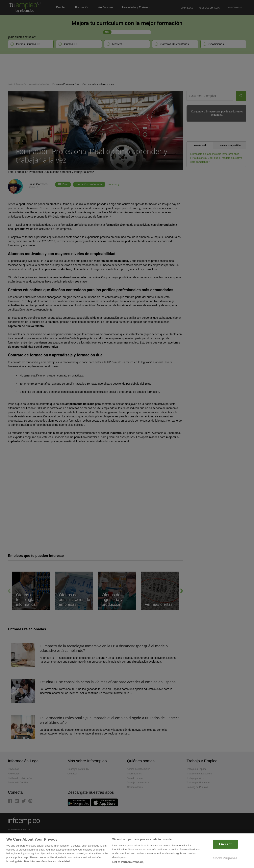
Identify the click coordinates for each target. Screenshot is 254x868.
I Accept (225, 844)
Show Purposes (225, 858)
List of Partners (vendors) (128, 862)
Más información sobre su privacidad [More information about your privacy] (47, 861)
